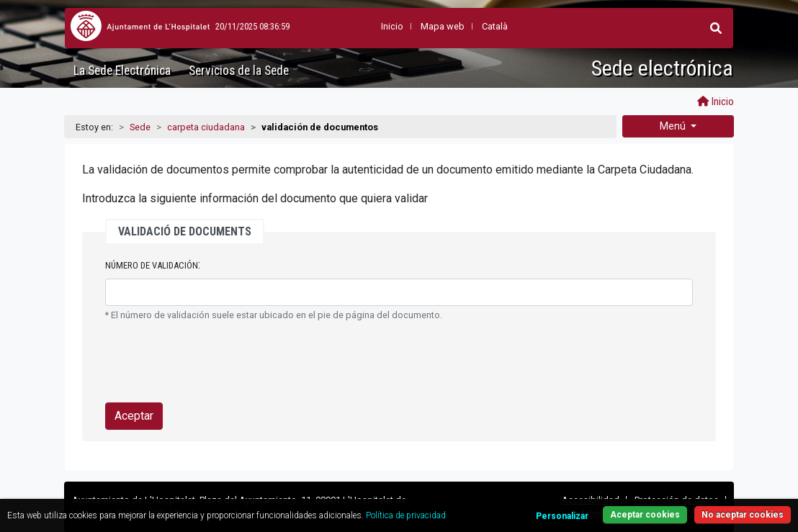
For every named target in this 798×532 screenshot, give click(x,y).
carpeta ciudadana (206, 127)
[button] (716, 28)
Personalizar (562, 516)
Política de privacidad (406, 515)
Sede (140, 127)
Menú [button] (674, 126)
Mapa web (443, 26)
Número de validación (152, 265)
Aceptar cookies (645, 515)
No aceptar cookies (743, 515)
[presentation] (215, 363)
